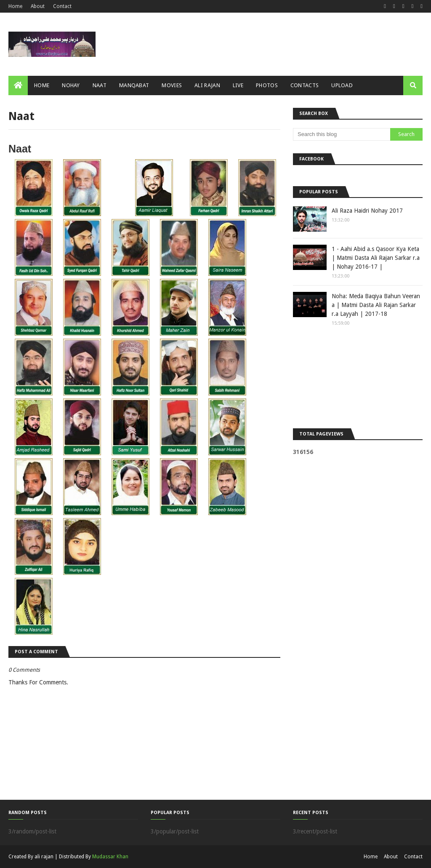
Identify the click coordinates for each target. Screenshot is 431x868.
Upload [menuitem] (342, 85)
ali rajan (44, 857)
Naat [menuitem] (100, 85)
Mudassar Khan (110, 857)
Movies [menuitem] (172, 85)
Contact (62, 6)
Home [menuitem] (42, 85)
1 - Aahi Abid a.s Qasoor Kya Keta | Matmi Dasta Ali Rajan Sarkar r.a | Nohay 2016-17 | (376, 258)
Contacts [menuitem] (305, 85)
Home (15, 6)
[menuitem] (18, 85)
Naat (20, 149)
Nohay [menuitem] (71, 85)
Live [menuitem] (238, 85)
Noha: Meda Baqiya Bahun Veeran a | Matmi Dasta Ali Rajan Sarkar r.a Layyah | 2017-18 (376, 305)
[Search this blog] (342, 134)
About (38, 6)
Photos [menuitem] (267, 85)
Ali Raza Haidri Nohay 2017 (367, 211)
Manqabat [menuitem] (134, 85)
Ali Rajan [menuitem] (207, 85)
